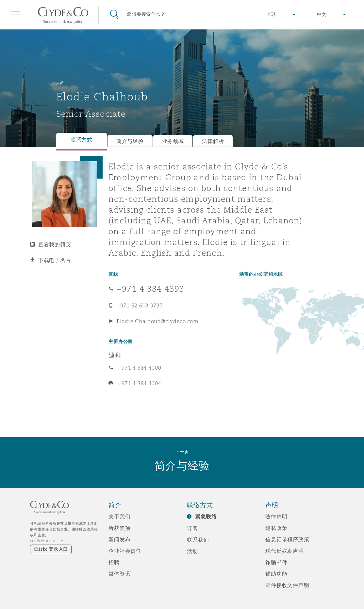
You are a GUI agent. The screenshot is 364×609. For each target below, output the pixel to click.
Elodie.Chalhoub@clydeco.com (158, 321)
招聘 (114, 562)
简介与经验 (130, 141)
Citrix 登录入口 (51, 549)
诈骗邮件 (276, 562)
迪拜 (115, 355)
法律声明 (276, 516)
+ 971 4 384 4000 (139, 368)
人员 (60, 83)
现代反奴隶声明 (285, 551)
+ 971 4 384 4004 (139, 383)
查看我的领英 (55, 244)
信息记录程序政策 (287, 539)
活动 (192, 551)
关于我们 (119, 516)
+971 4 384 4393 (150, 289)
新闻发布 (119, 539)
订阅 (192, 528)
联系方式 (82, 140)
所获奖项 (119, 528)
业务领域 (173, 141)
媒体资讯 (119, 574)
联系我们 (198, 540)
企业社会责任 (125, 551)
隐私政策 (276, 528)
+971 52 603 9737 (140, 305)
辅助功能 (276, 574)
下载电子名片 (55, 260)
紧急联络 (206, 517)
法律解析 (213, 141)
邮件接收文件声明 (287, 585)
